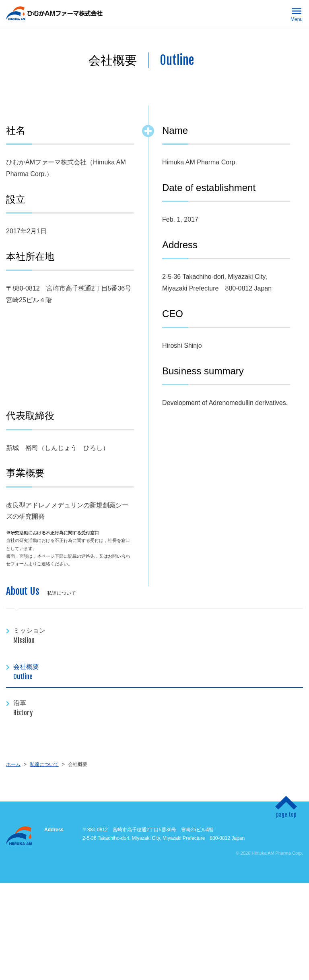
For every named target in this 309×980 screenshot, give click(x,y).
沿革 (158, 708)
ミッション (158, 636)
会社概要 (158, 672)
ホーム (13, 764)
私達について (44, 764)
